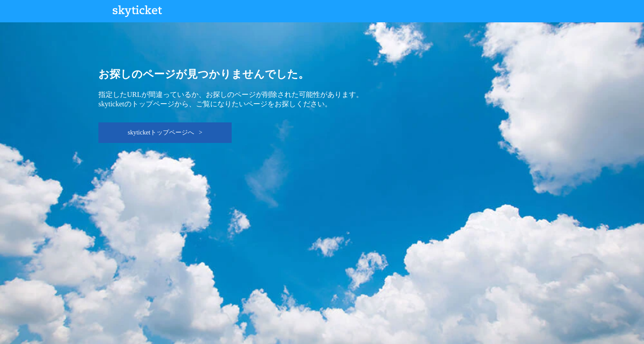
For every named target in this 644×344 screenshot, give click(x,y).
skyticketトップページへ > (165, 132)
